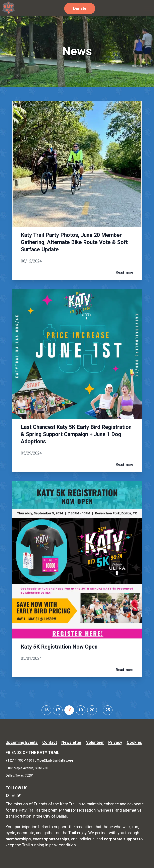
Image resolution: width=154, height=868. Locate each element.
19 (81, 710)
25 (108, 710)
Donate (80, 8)
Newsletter (71, 742)
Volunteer (95, 742)
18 (69, 710)
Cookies (134, 742)
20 (92, 710)
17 (58, 710)
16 (46, 710)
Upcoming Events (22, 742)
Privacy (115, 742)
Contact (50, 742)
